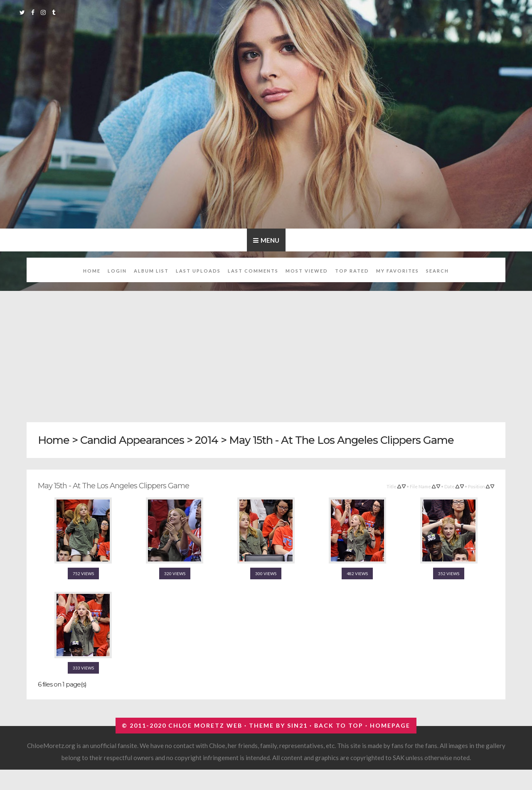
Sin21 (297, 725)
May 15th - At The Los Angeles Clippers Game (341, 440)
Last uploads (198, 271)
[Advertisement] (276, 352)
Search (437, 271)
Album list (151, 271)
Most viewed (307, 271)
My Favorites (398, 271)
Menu (270, 240)
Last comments (253, 271)
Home (92, 271)
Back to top (339, 725)
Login (117, 271)
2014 (207, 440)
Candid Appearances (132, 440)
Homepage (390, 725)
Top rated (352, 271)
